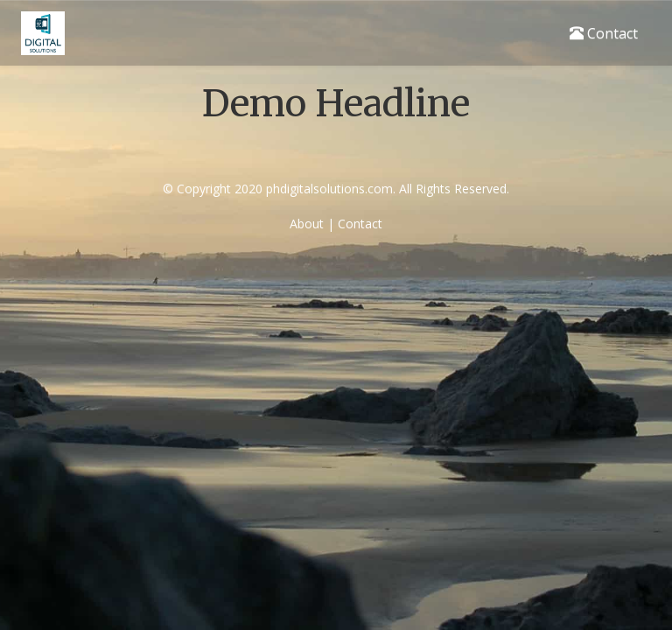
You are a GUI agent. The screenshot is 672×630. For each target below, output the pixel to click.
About (307, 224)
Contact (604, 33)
